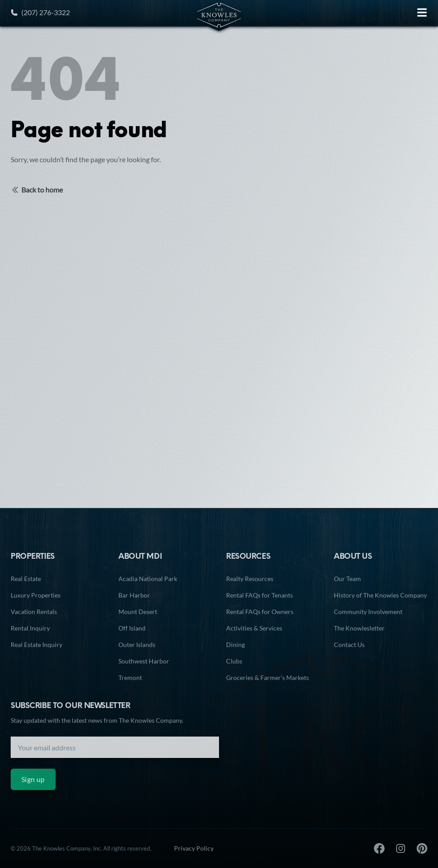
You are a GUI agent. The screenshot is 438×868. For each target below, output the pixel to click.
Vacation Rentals (34, 612)
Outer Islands (137, 645)
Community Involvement (368, 612)
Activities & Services (254, 628)
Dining (235, 645)
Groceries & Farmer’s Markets (268, 678)
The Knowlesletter (359, 628)
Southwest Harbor (144, 661)
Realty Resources (250, 579)
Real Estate (26, 579)
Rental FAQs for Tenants (260, 595)
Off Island (132, 628)
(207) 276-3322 (40, 12)
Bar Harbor (134, 595)
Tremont (130, 678)
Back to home (37, 190)
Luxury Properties (36, 595)
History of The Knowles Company (380, 595)
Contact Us (349, 645)
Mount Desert (138, 612)
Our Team (347, 579)
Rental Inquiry (30, 628)
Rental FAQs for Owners (260, 612)
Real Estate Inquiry (36, 645)
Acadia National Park (148, 579)
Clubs (234, 661)
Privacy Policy (194, 848)
